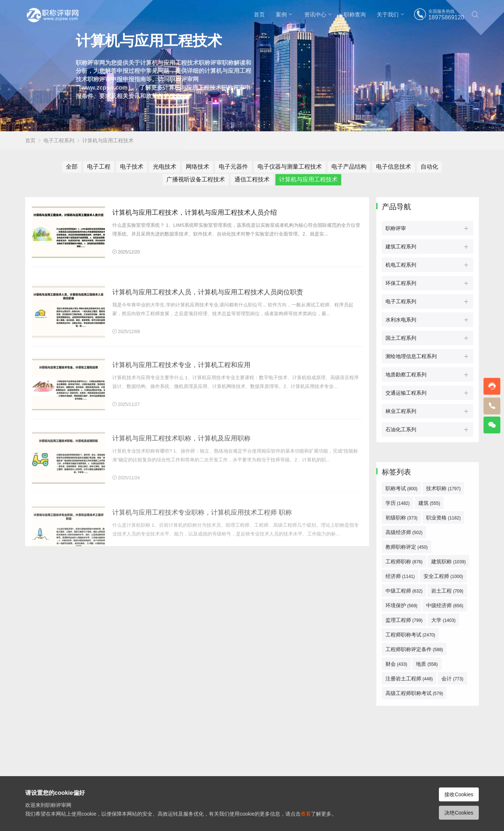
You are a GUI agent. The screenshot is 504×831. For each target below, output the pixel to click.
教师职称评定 (407, 661)
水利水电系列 (401, 320)
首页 (259, 14)
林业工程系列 (401, 411)
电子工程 (99, 167)
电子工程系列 (59, 140)
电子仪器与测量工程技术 (290, 167)
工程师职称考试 (410, 748)
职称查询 (355, 14)
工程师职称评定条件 (414, 763)
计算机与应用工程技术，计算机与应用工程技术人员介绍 (195, 213)
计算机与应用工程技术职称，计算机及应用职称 (181, 490)
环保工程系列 (401, 283)
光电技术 (165, 167)
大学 (443, 734)
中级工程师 (404, 704)
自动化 (429, 167)
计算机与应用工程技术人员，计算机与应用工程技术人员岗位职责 (208, 341)
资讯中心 (315, 14)
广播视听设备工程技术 (196, 179)
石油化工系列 (401, 429)
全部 (72, 167)
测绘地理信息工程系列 (411, 356)
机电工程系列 (401, 265)
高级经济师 (404, 646)
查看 (306, 814)
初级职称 (401, 631)
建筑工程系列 (401, 247)
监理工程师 (404, 734)
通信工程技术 (252, 179)
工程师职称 (404, 675)
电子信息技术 (394, 167)
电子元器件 (233, 167)
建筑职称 (448, 675)
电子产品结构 (349, 167)
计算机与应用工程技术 (108, 140)
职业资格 (443, 631)
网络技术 (198, 167)
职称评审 (396, 228)
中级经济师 (445, 719)
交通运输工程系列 (406, 393)
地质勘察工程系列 (406, 375)
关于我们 (388, 14)
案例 (281, 14)
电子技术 (132, 167)
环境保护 (401, 719)
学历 (398, 617)
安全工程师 (443, 690)
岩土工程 (447, 704)
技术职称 (443, 602)
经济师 (400, 690)
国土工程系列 (401, 338)
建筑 (429, 617)
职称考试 (401, 602)
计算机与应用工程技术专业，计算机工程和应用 (181, 417)
